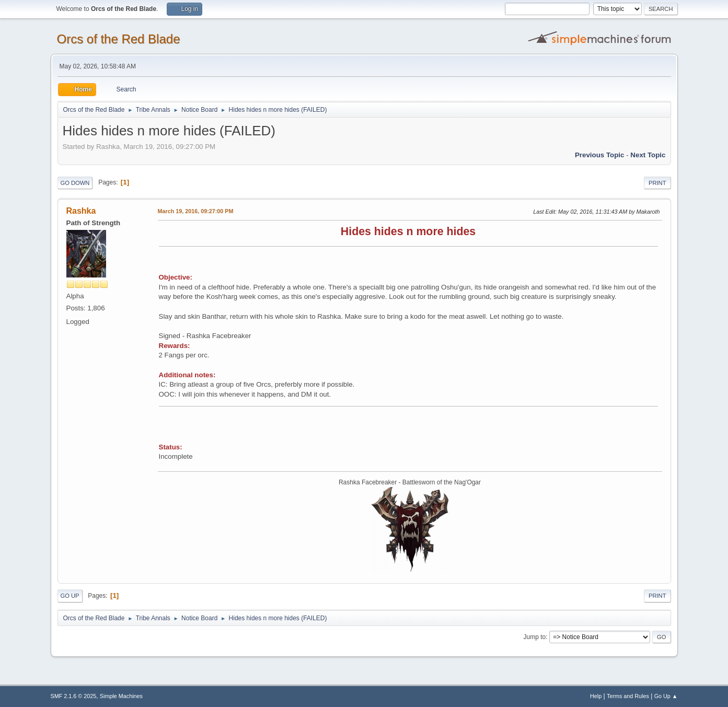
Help (596, 696)
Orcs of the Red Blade (119, 39)
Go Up (70, 596)
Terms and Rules (628, 696)
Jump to (535, 637)
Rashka (81, 211)
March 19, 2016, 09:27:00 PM (196, 211)
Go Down (75, 183)
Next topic (648, 155)
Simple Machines (121, 696)
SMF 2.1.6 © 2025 (74, 696)
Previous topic (600, 155)
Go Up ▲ (666, 696)
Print (657, 183)
